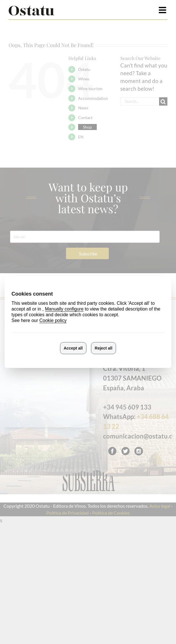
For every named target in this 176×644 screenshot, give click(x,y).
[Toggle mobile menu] (163, 10)
